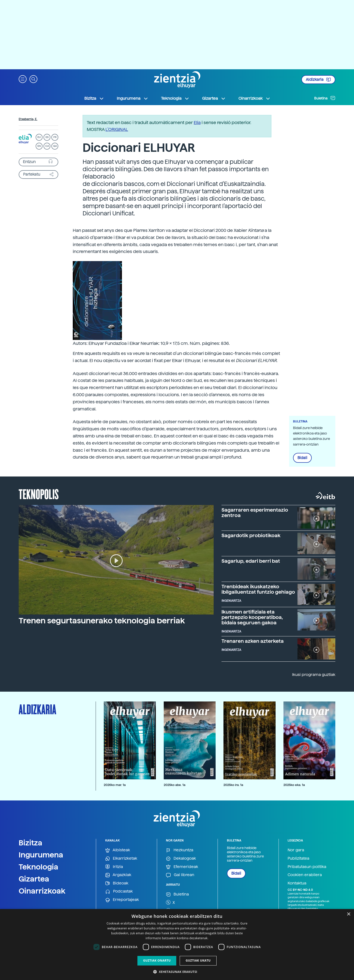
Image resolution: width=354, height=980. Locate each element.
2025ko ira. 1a (233, 785)
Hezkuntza (180, 850)
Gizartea (34, 879)
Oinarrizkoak (42, 891)
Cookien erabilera (305, 875)
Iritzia (114, 867)
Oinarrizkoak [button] (254, 98)
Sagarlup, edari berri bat (251, 561)
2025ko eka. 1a (294, 785)
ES (47, 137)
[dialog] (177, 945)
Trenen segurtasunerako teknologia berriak (102, 621)
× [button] (348, 914)
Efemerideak (182, 867)
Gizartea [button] (214, 98)
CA (47, 146)
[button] (23, 79)
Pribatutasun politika (307, 867)
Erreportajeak (122, 900)
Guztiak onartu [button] (157, 960)
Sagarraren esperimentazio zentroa (255, 513)
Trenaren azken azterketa (253, 641)
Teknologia (38, 867)
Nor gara (296, 850)
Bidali (302, 458)
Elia (197, 122)
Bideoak (117, 883)
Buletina (325, 98)
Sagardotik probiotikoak (251, 535)
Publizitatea (298, 858)
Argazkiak (118, 875)
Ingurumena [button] (133, 98)
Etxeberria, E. (28, 119)
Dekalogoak (181, 859)
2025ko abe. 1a (175, 785)
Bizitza (30, 843)
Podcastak (119, 891)
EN (39, 146)
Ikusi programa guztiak (314, 675)
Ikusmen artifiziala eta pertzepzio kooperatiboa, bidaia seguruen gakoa (252, 617)
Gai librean (180, 875)
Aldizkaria (318, 80)
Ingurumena (41, 855)
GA (55, 146)
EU (39, 137)
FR (55, 137)
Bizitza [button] (94, 98)
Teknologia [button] (175, 98)
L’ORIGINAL (117, 129)
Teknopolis (39, 494)
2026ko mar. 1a (115, 785)
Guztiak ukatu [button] (198, 960)
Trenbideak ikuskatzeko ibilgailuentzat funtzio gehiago (258, 589)
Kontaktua (297, 883)
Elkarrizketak (121, 859)
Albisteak (118, 850)
